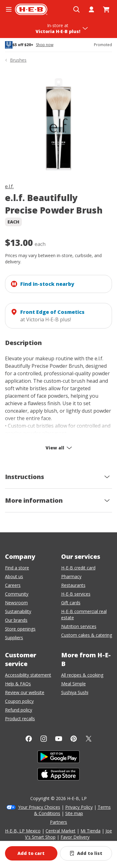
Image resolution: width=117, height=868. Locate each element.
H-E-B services (76, 594)
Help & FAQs (18, 684)
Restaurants (73, 585)
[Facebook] (29, 739)
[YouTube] (59, 739)
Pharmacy (71, 576)
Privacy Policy (79, 807)
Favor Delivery (75, 837)
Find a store (17, 568)
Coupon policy (19, 701)
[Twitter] (89, 739)
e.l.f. (9, 186)
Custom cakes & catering (87, 635)
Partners (58, 822)
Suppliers (14, 638)
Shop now (45, 45)
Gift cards (71, 603)
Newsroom (16, 603)
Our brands (16, 620)
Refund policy (19, 710)
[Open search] (76, 9)
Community (17, 594)
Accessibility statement (28, 675)
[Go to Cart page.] (106, 9)
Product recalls (20, 719)
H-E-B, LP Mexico (23, 831)
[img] (58, 124)
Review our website (25, 692)
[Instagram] (44, 739)
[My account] (91, 9)
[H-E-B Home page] (31, 9)
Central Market (61, 831)
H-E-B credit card (78, 568)
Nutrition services (79, 626)
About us (14, 576)
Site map (74, 813)
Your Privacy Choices (39, 807)
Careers (13, 585)
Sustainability (18, 611)
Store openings (20, 629)
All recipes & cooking (82, 675)
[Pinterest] (74, 739)
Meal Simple (73, 684)
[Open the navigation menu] (9, 9)
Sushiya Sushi (75, 692)
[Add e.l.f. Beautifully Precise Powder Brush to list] (86, 853)
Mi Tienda (90, 831)
